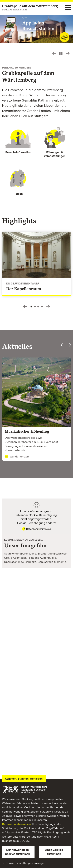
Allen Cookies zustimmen (54, 852)
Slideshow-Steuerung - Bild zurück (54, 53)
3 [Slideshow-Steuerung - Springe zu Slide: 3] (38, 307)
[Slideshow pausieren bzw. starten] (61, 53)
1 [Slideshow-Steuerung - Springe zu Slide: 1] (31, 307)
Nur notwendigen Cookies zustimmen (18, 852)
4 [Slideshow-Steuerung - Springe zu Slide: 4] (42, 307)
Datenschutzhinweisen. (17, 824)
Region (18, 194)
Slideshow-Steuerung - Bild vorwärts (68, 53)
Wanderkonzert (17, 457)
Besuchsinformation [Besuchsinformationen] (18, 152)
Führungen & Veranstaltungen (55, 154)
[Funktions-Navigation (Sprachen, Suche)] (68, 8)
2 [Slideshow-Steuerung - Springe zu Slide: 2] (35, 307)
